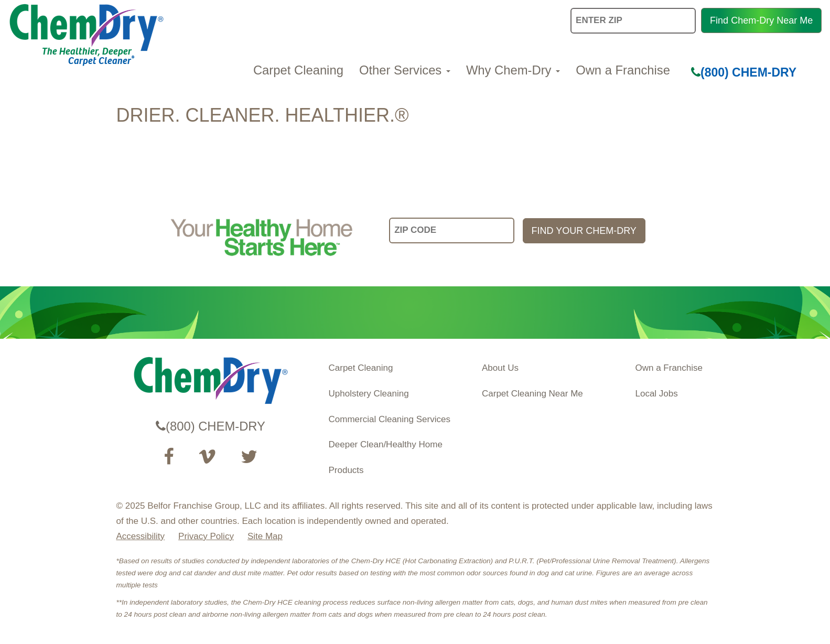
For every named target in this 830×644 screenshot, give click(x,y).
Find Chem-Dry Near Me (761, 20)
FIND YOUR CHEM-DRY (584, 231)
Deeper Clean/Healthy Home (386, 444)
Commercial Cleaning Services (390, 419)
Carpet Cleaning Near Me (532, 394)
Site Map (265, 536)
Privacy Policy (206, 536)
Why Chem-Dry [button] (513, 70)
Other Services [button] (405, 70)
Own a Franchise (623, 70)
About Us (500, 368)
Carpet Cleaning (298, 70)
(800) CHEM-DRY (744, 72)
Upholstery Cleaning (369, 394)
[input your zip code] (452, 230)
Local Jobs (657, 394)
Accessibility (141, 536)
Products (346, 470)
